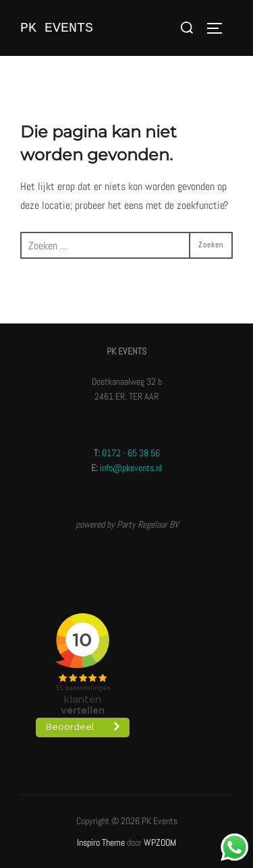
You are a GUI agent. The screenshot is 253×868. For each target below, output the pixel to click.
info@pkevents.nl (131, 468)
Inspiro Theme (101, 842)
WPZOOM (160, 842)
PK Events (57, 28)
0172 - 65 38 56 (131, 453)
